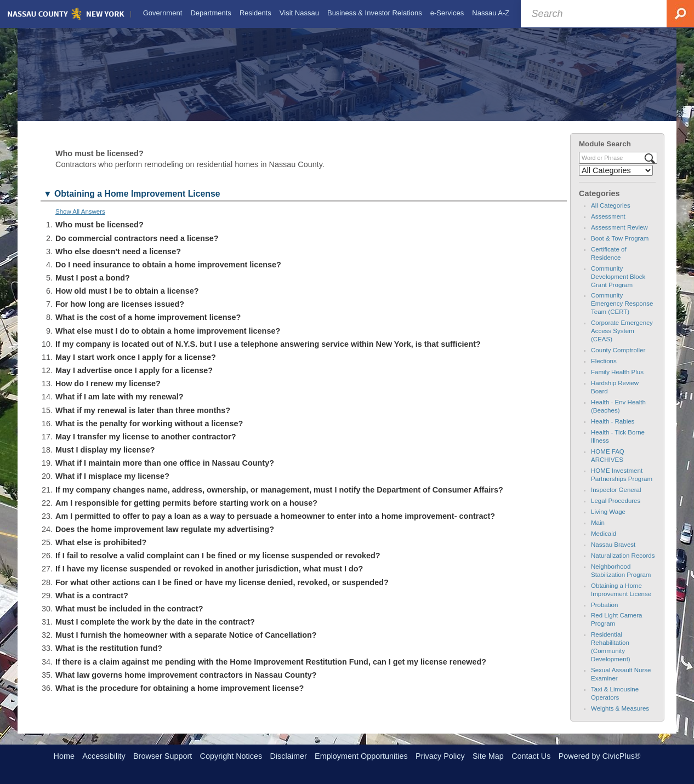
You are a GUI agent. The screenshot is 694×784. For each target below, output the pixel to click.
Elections (604, 371)
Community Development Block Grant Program (618, 286)
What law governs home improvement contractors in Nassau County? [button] (186, 684)
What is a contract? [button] (92, 605)
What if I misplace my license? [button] (112, 486)
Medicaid (604, 543)
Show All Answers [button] (80, 221)
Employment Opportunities (361, 756)
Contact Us (531, 756)
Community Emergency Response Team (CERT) (622, 313)
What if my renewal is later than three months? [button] (143, 420)
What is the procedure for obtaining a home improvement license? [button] (180, 697)
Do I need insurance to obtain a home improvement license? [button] (168, 274)
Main (598, 532)
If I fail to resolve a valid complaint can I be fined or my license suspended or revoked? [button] (218, 565)
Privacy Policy (440, 756)
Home (64, 756)
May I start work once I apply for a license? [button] (136, 367)
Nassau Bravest (613, 554)
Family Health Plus (617, 382)
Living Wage (608, 521)
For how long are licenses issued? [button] (120, 314)
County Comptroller (618, 360)
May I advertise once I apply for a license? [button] (134, 380)
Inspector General (616, 499)
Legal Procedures (616, 510)
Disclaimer (289, 756)
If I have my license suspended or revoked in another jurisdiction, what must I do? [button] (209, 579)
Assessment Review (619, 237)
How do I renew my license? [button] (108, 393)
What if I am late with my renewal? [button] (120, 407)
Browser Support (163, 756)
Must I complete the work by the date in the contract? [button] (155, 632)
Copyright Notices (231, 756)
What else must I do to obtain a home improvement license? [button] (168, 340)
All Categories (611, 215)
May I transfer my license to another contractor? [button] (146, 446)
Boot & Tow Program (620, 248)
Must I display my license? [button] (105, 460)
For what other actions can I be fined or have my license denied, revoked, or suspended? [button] (222, 592)
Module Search (605, 153)
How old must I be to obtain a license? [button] (127, 301)
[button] (304, 205)
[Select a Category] (616, 180)
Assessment (608, 226)
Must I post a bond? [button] (93, 287)
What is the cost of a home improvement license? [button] (148, 327)
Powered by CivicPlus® (600, 756)
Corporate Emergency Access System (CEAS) (622, 341)
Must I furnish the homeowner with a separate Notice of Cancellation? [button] (186, 645)
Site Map (488, 756)
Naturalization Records (623, 565)
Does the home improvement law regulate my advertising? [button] (165, 539)
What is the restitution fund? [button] (109, 658)
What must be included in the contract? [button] (129, 618)
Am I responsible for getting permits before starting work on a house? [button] (186, 512)
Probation (604, 614)
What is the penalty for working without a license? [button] (149, 433)
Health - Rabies (613, 431)
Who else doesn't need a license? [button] (118, 261)
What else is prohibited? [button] (101, 552)
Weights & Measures (620, 718)
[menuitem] (161, 13)
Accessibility (104, 756)
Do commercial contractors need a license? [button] (137, 248)
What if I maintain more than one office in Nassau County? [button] (165, 473)
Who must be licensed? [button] (99, 234)
